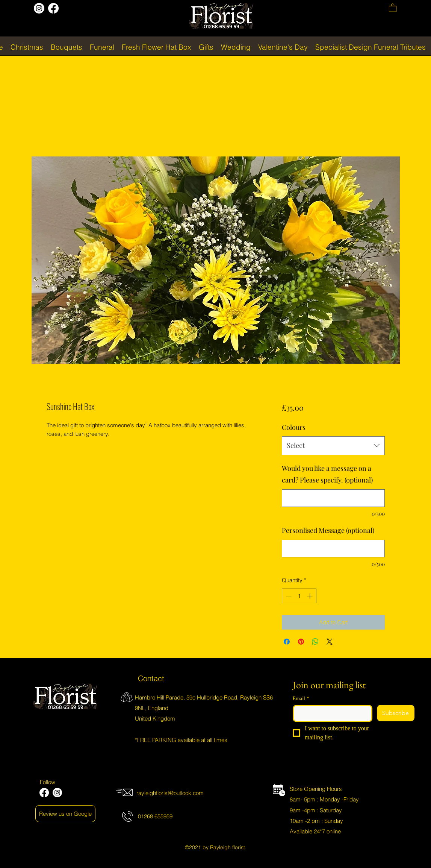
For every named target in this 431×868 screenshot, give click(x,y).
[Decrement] (288, 596)
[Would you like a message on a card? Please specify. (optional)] (333, 498)
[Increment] (311, 596)
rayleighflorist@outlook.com (170, 793)
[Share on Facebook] (287, 642)
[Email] (330, 713)
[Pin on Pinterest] (301, 642)
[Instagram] (39, 8)
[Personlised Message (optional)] (333, 549)
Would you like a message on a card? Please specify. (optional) (327, 474)
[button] (393, 8)
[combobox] (333, 446)
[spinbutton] (299, 596)
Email (301, 699)
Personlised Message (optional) (328, 530)
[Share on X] (330, 642)
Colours (294, 427)
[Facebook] (53, 8)
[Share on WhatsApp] (315, 642)
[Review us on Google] (65, 814)
